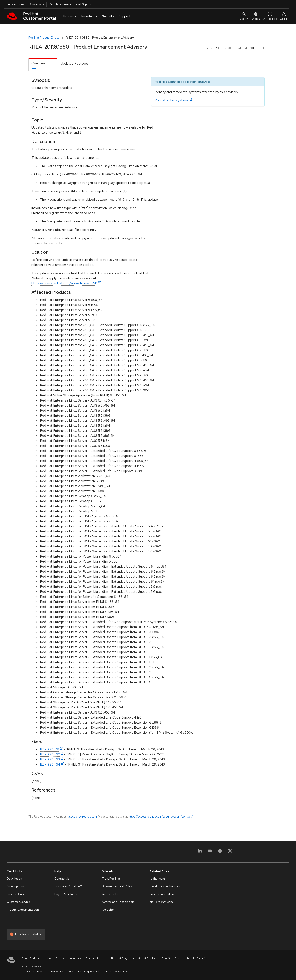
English (256, 16)
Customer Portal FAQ (68, 886)
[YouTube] (210, 852)
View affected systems (172, 100)
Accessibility (110, 894)
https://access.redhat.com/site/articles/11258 (64, 283)
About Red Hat (31, 958)
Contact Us (62, 879)
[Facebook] (220, 852)
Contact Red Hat (96, 958)
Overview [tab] (38, 63)
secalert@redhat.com (83, 816)
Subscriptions (15, 4)
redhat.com (157, 879)
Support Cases (16, 894)
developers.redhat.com (165, 886)
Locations (75, 958)
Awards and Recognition (118, 902)
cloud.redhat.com (161, 902)
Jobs (48, 958)
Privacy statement (33, 972)
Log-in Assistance (66, 894)
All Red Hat (270, 16)
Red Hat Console (60, 4)
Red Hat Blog (119, 958)
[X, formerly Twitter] (230, 852)
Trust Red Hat (111, 879)
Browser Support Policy (117, 886)
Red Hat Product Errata (44, 38)
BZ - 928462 (50, 754)
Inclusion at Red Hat (145, 958)
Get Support (84, 4)
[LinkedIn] (200, 852)
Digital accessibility (116, 972)
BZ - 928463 (50, 759)
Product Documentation (23, 910)
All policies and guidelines (84, 972)
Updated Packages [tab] (75, 63)
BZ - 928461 (49, 749)
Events (60, 958)
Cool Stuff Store (172, 958)
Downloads (36, 4)
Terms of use (56, 972)
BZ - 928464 (50, 764)
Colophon (109, 910)
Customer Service (18, 902)
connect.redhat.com (163, 894)
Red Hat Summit (196, 958)
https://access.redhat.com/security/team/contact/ (161, 816)
